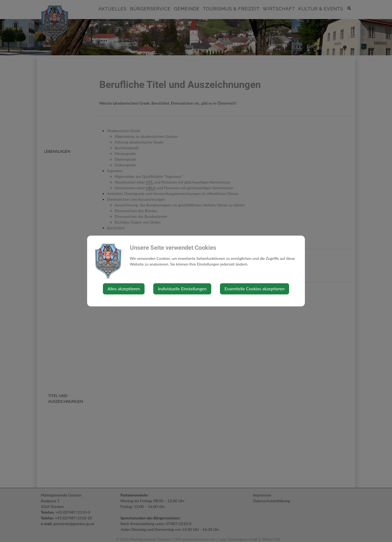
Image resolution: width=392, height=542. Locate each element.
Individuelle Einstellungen (182, 289)
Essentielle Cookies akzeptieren (255, 289)
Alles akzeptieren (124, 289)
